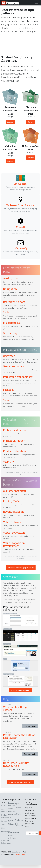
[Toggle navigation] (37, 3)
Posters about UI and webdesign (14, 835)
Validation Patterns (9, 422)
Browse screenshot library (21, 690)
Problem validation (15, 430)
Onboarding (10, 333)
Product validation (15, 451)
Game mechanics (13, 366)
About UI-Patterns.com (6, 842)
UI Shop (18, 808)
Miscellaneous (12, 323)
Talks (3, 825)
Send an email (6, 832)
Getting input (11, 278)
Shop (3, 828)
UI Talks (20, 227)
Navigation (10, 289)
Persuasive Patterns (12, 813)
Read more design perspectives (20, 782)
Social (7, 312)
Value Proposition (14, 533)
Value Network (12, 522)
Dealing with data (14, 302)
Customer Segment (15, 491)
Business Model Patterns (13, 482)
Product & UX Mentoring (19, 823)
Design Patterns (5, 816)
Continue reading (30, 726)
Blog (3, 805)
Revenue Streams (14, 512)
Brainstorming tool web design (14, 805)
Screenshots (6, 821)
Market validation (14, 441)
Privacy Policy (21, 854)
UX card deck (13, 824)
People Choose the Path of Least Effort (19, 736)
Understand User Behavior (21, 205)
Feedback (9, 390)
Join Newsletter (6, 810)
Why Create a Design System (16, 708)
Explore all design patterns (21, 567)
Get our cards (21, 184)
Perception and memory (18, 377)
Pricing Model (12, 501)
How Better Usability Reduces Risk (16, 764)
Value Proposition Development (14, 544)
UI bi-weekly (21, 248)
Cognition (9, 356)
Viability (8, 462)
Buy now (10, 122)
